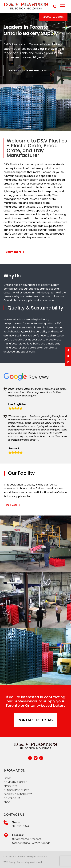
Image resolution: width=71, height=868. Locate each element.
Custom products (16, 790)
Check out (27, 71)
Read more (13, 505)
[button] (63, 6)
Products (10, 786)
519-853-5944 (20, 826)
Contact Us (12, 798)
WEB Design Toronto (15, 862)
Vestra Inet (36, 862)
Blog (7, 802)
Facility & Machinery (18, 794)
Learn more (15, 252)
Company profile (15, 782)
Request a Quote (53, 17)
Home (7, 778)
